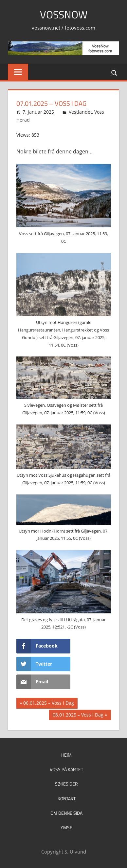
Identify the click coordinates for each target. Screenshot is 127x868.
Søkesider (66, 784)
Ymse (66, 827)
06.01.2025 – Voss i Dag (48, 704)
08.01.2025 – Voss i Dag (78, 716)
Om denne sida (66, 813)
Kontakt (67, 799)
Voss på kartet (66, 769)
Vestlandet (80, 112)
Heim (66, 755)
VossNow (64, 14)
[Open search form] (115, 72)
